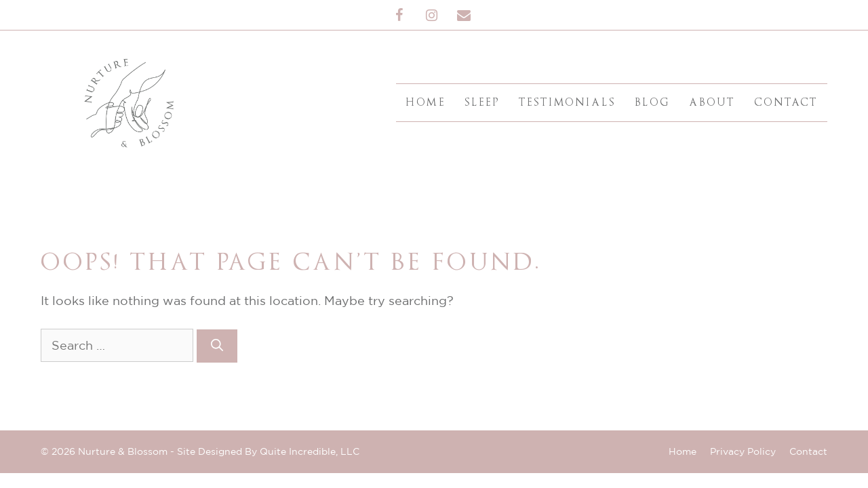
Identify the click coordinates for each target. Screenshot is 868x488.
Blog (652, 102)
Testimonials (567, 102)
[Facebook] (399, 16)
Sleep (482, 102)
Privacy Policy (743, 451)
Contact (786, 102)
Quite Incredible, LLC (310, 451)
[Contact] (464, 16)
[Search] (217, 346)
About (712, 102)
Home (426, 102)
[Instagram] (431, 16)
